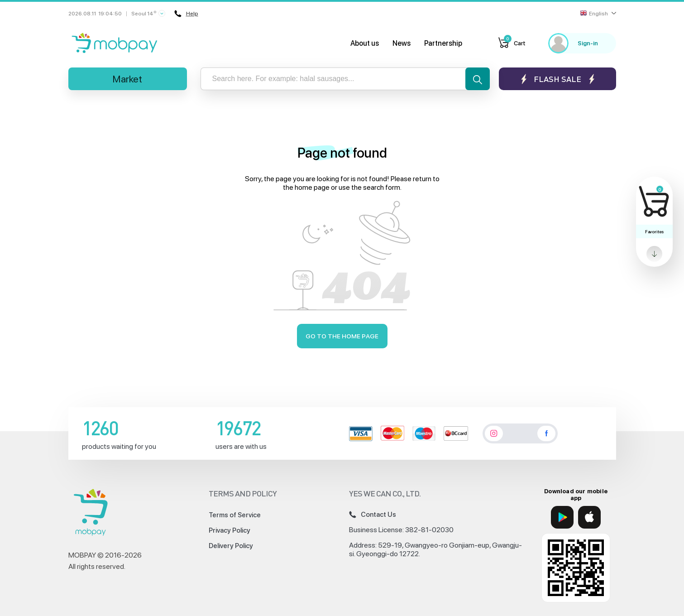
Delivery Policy (231, 546)
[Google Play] (562, 517)
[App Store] (589, 517)
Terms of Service (235, 515)
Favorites (654, 231)
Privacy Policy (230, 530)
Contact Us (373, 515)
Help (186, 14)
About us (365, 43)
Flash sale (557, 79)
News (402, 43)
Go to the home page (342, 336)
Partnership (443, 43)
